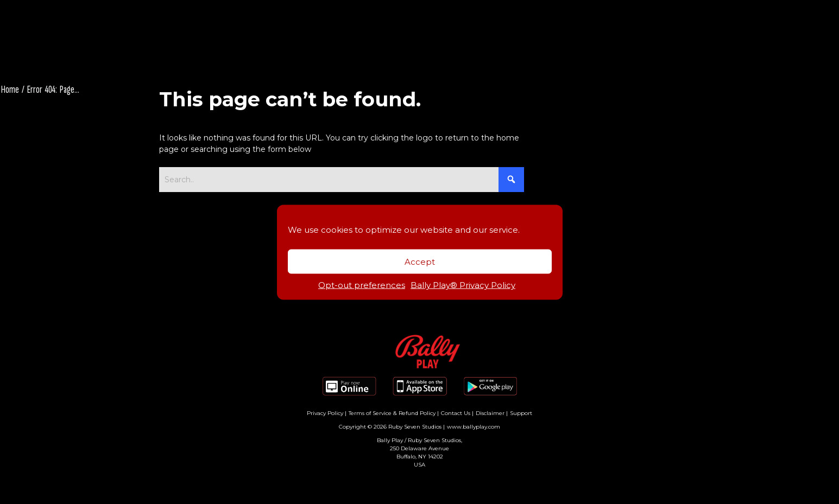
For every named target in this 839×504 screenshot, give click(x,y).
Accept (420, 261)
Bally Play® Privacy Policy (463, 285)
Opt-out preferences (362, 285)
